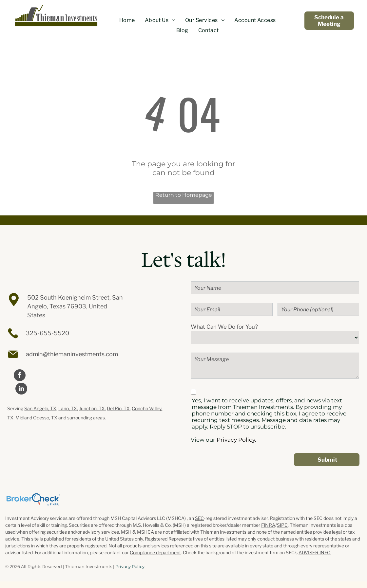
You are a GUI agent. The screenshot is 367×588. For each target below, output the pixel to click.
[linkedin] (21, 389)
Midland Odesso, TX (36, 418)
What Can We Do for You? (224, 327)
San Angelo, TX (40, 408)
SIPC (282, 525)
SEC (199, 518)
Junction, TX (92, 408)
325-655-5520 (48, 333)
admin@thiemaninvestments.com (72, 354)
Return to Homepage (184, 195)
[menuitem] (127, 20)
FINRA (268, 525)
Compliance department (155, 552)
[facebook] (20, 376)
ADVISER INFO (315, 552)
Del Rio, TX (118, 408)
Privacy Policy (130, 566)
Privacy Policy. (236, 440)
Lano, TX (68, 408)
